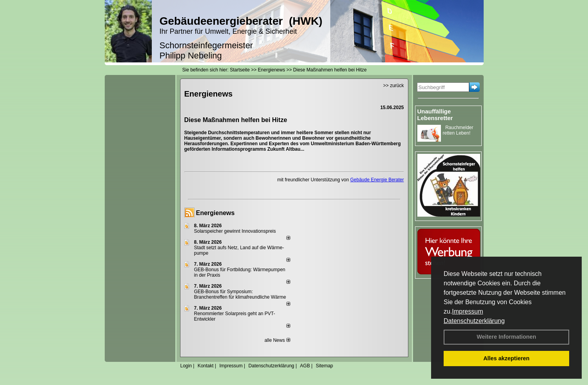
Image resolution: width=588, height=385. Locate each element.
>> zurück (394, 86)
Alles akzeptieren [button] (506, 358)
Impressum (467, 311)
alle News (277, 340)
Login (186, 366)
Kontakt (206, 366)
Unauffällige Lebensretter (435, 115)
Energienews (216, 213)
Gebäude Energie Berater (377, 180)
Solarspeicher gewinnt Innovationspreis (235, 231)
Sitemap (324, 366)
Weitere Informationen (506, 337)
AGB (305, 366)
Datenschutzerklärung (474, 321)
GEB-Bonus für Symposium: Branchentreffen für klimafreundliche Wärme (240, 294)
